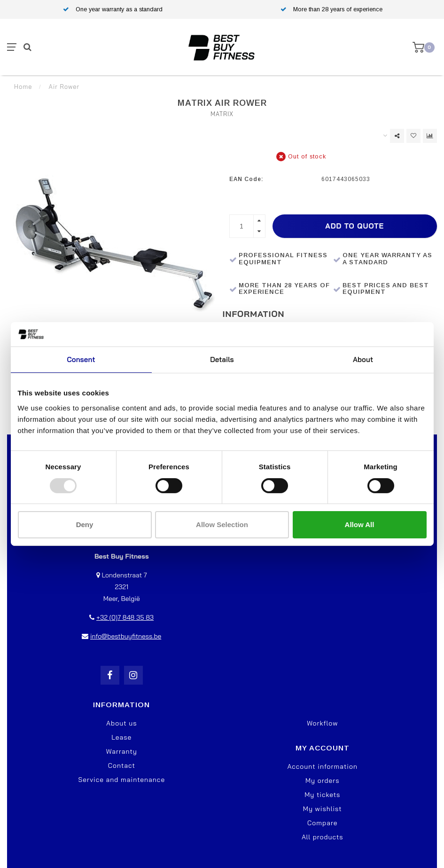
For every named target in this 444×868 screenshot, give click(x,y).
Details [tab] (222, 359)
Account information (323, 766)
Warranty (122, 751)
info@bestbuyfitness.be (126, 636)
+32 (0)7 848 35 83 (125, 617)
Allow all (360, 525)
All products (323, 837)
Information (254, 314)
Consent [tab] (81, 359)
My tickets (322, 795)
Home (23, 87)
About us (121, 723)
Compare (322, 823)
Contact (122, 765)
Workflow (322, 723)
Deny (85, 525)
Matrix (222, 114)
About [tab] (363, 359)
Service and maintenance (121, 780)
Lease (121, 737)
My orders (323, 781)
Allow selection (222, 525)
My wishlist (323, 809)
